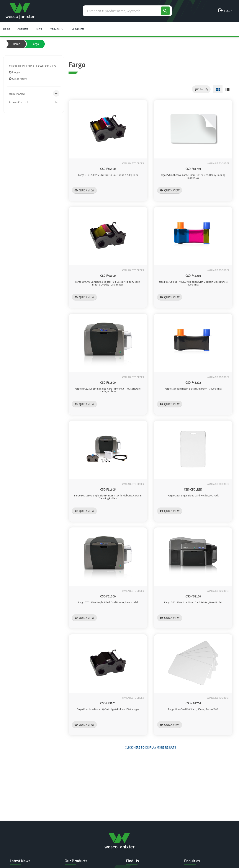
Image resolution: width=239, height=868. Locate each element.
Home (7, 29)
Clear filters (18, 79)
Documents (78, 29)
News (39, 29)
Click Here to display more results (150, 747)
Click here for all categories (32, 66)
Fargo (14, 72)
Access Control (34, 102)
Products (57, 29)
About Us (23, 29)
